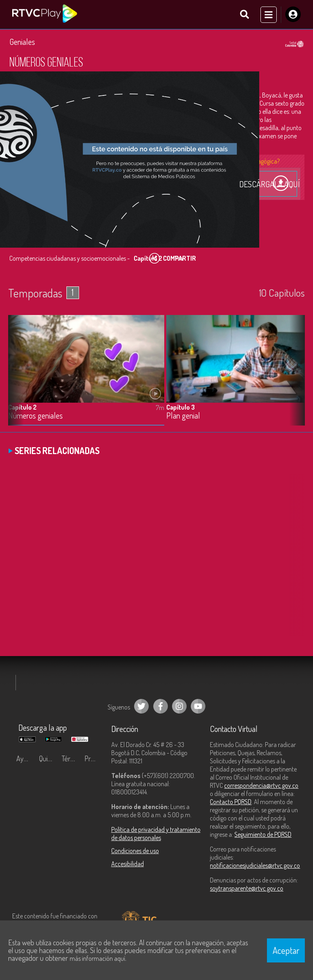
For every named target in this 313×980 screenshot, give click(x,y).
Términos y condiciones (71, 760)
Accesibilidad (128, 865)
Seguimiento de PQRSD (263, 836)
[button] (295, 377)
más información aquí (97, 958)
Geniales (22, 43)
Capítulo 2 (22, 408)
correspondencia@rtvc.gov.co (261, 787)
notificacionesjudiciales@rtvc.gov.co (255, 867)
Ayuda (25, 760)
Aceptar (286, 950)
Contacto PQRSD (231, 803)
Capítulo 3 (181, 408)
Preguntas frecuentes (94, 760)
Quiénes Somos (48, 760)
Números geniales (35, 417)
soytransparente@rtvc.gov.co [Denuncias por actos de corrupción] (247, 889)
